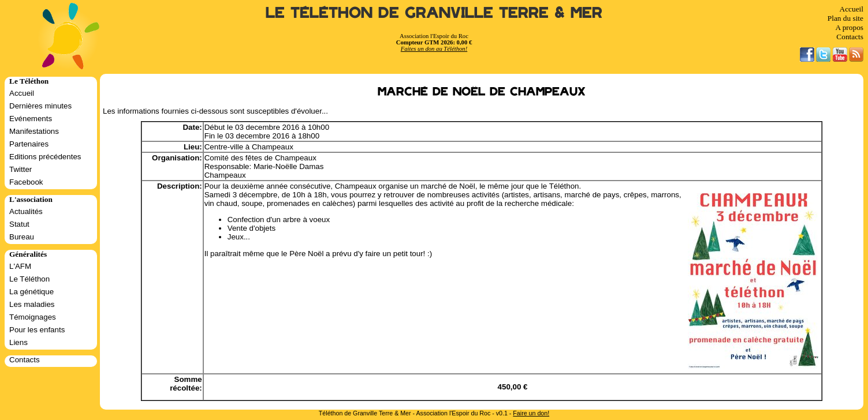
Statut (19, 224)
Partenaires (29, 144)
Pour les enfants (37, 330)
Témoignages (33, 317)
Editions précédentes (45, 157)
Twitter (21, 169)
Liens (18, 342)
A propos (849, 27)
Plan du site (845, 18)
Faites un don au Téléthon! (434, 49)
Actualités (26, 211)
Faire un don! (531, 413)
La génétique (31, 292)
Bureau (22, 237)
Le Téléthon (29, 279)
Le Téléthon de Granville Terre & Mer (434, 13)
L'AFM (20, 266)
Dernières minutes (40, 106)
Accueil (852, 9)
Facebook (26, 182)
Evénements (31, 119)
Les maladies (32, 304)
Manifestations (34, 131)
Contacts (850, 37)
